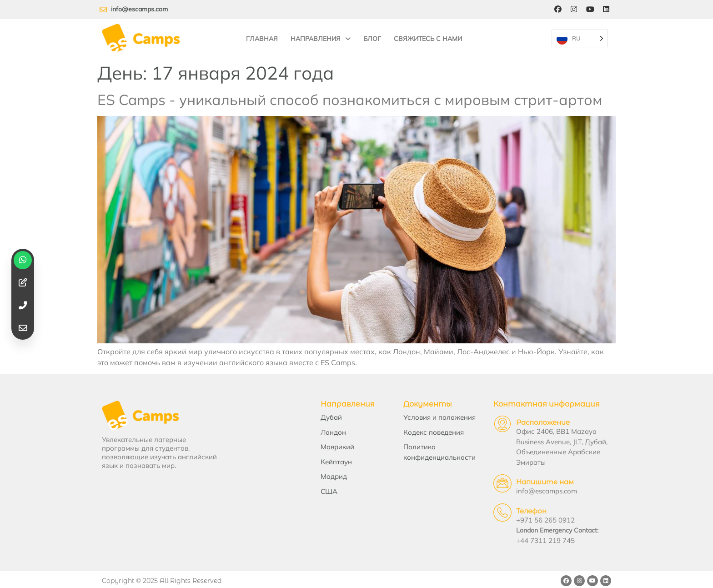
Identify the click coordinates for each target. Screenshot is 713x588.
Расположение (534, 419)
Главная (262, 37)
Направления (321, 37)
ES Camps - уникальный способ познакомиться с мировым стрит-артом (350, 95)
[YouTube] (590, 10)
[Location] (494, 421)
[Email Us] (494, 480)
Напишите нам (536, 479)
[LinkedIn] (606, 10)
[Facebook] (557, 10)
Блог (372, 37)
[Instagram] (573, 10)
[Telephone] (494, 509)
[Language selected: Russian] (579, 37)
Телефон (523, 508)
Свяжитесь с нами (428, 37)
